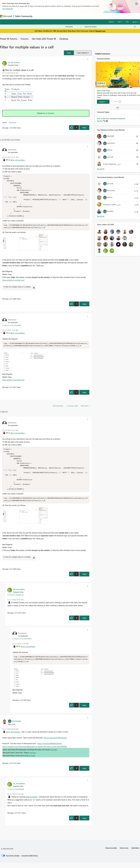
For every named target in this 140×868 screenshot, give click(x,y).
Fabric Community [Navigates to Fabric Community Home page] (24, 16)
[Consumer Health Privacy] (30, 861)
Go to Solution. (49, 113)
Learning (86, 16)
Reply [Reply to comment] (84, 306)
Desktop (64, 39)
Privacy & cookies (111, 853)
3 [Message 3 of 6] (14, 818)
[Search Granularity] (73, 27)
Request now (100, 31)
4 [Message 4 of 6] (9, 301)
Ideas (57, 16)
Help (127, 22)
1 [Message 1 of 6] (9, 128)
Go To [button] (135, 22)
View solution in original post (13, 282)
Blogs (77, 16)
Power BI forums (9, 39)
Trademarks (135, 853)
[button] (69, 53)
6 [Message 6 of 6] (9, 390)
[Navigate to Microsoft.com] (6, 16)
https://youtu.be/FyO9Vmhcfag (55, 743)
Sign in (120, 22)
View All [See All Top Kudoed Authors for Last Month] (101, 216)
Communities (67, 16)
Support (96, 16)
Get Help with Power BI (44, 39)
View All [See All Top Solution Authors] (101, 169)
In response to (12, 327)
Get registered (8, 9)
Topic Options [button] (82, 53)
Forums (38, 16)
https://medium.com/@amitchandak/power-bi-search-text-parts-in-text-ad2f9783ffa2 (35, 752)
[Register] (103, 102)
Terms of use (124, 853)
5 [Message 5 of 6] (14, 618)
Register (111, 22)
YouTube (54, 755)
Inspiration (48, 16)
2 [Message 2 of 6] (9, 768)
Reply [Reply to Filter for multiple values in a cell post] (84, 128)
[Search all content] (110, 27)
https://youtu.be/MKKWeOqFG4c (50, 749)
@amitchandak (32, 802)
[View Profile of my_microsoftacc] (14, 62)
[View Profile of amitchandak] (16, 726)
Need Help (13, 122)
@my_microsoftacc (18, 160)
